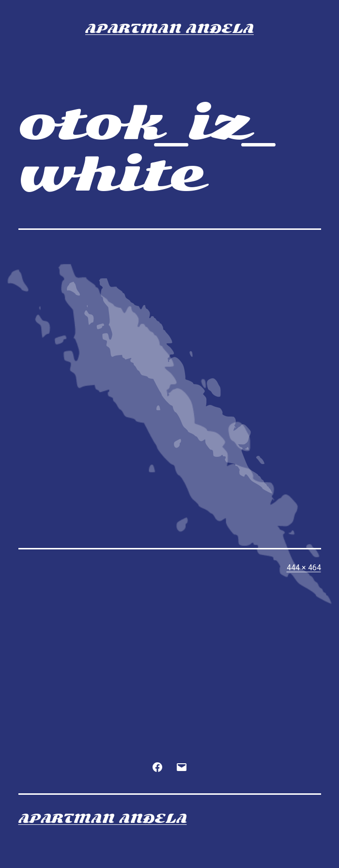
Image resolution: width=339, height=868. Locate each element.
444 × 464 (304, 568)
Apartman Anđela (169, 29)
